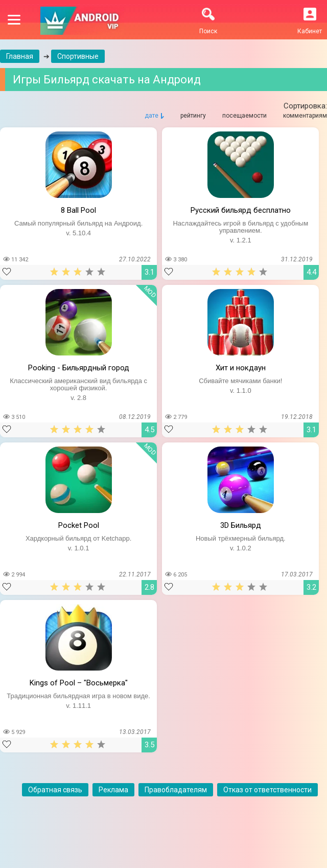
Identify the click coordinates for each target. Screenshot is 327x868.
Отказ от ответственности (267, 790)
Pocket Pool (79, 525)
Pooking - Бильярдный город (79, 368)
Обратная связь (55, 790)
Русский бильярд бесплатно (241, 210)
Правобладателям (176, 790)
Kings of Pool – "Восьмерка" (79, 683)
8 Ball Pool (78, 210)
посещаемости (244, 116)
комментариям (305, 116)
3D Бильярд (241, 525)
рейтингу (193, 116)
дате (151, 116)
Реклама (113, 790)
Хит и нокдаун (241, 368)
